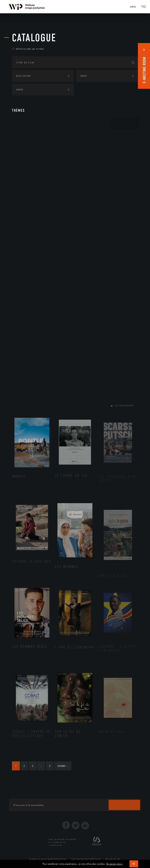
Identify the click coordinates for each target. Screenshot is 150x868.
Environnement (30, 166)
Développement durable (35, 160)
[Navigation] (134, 7)
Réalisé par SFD (113, 859)
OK (134, 864)
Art (18, 124)
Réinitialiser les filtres (28, 49)
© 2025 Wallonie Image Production (48, 859)
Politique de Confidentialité (86, 859)
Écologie (21, 148)
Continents (23, 136)
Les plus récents (124, 406)
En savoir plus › (115, 864)
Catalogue (34, 38)
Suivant (63, 766)
